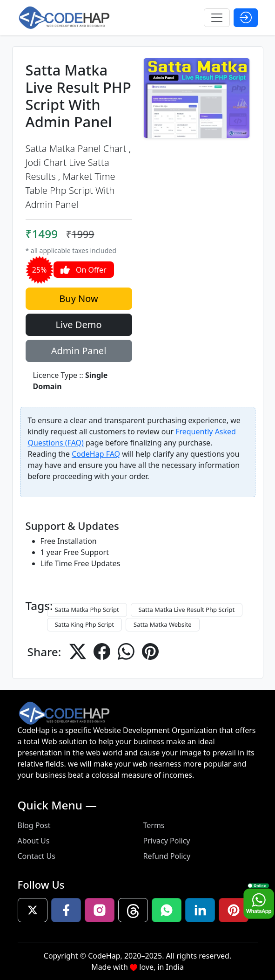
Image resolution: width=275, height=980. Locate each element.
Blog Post (34, 825)
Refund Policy (167, 856)
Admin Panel (79, 351)
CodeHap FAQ (96, 454)
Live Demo (79, 325)
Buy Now (78, 298)
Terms (154, 825)
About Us (34, 841)
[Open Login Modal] (246, 18)
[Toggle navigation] (217, 18)
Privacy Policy (167, 841)
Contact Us (37, 856)
